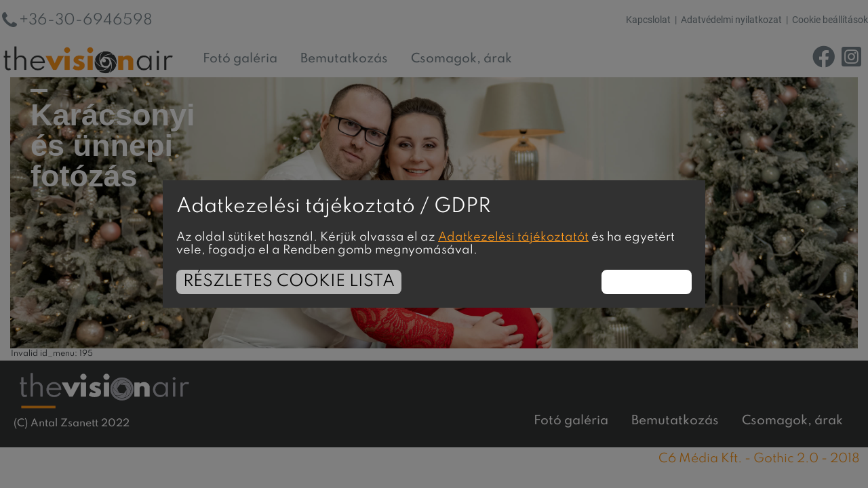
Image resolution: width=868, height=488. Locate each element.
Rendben (647, 282)
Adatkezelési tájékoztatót (513, 237)
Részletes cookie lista (289, 282)
